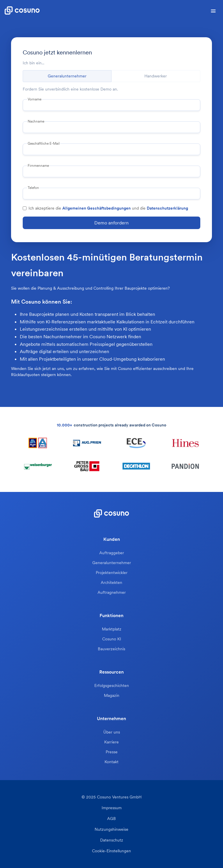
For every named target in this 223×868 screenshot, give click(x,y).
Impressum (112, 808)
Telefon (33, 188)
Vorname (34, 99)
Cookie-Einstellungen (111, 851)
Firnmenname (38, 166)
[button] (213, 10)
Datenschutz (112, 840)
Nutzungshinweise (111, 829)
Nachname (36, 121)
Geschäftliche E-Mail (44, 144)
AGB (111, 819)
